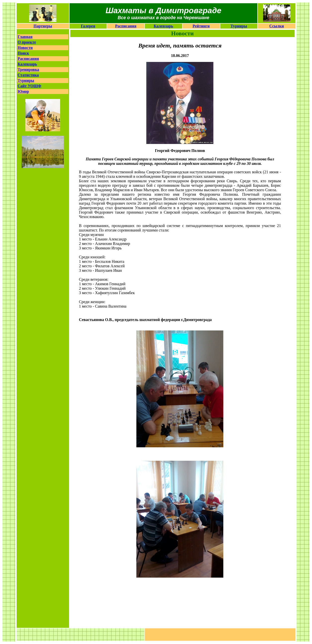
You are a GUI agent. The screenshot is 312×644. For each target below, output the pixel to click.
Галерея (88, 26)
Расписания (126, 26)
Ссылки (277, 26)
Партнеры (43, 26)
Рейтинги (201, 26)
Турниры (239, 26)
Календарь (163, 26)
